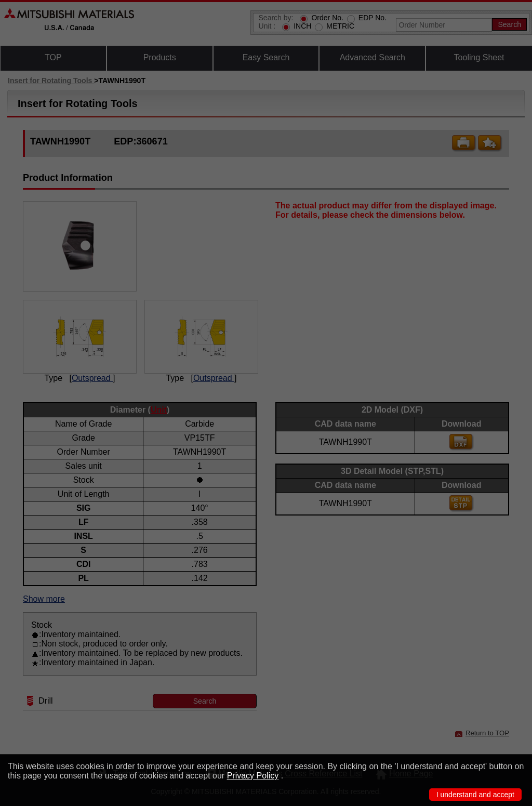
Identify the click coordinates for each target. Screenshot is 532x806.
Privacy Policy (253, 776)
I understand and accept (475, 795)
